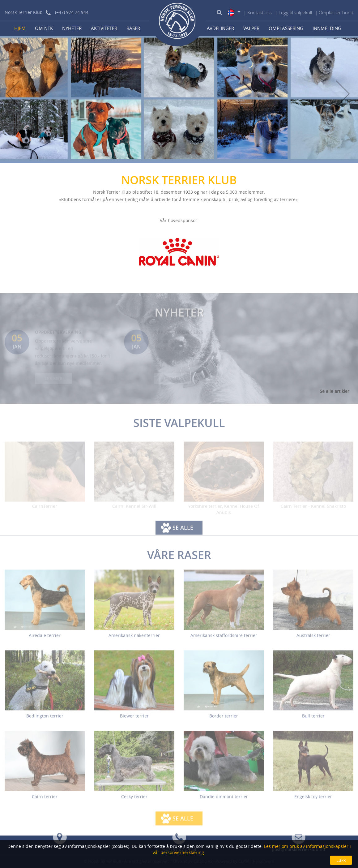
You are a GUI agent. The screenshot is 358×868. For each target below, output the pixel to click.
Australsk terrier (313, 639)
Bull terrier (313, 720)
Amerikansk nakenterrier (134, 639)
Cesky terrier (134, 800)
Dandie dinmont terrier (224, 800)
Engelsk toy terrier (313, 800)
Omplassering (286, 28)
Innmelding (327, 28)
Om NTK (44, 28)
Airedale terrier (45, 639)
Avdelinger (220, 28)
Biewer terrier (134, 720)
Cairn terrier (45, 800)
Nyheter (72, 28)
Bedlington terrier (45, 720)
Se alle (183, 531)
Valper (251, 28)
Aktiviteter (104, 28)
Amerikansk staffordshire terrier (224, 639)
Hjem (20, 28)
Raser (133, 28)
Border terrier (224, 720)
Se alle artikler (335, 391)
